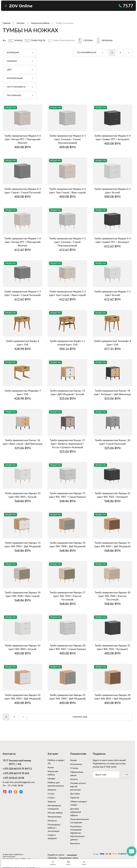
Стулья (51, 797)
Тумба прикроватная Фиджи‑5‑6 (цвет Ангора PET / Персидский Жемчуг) (23, 242)
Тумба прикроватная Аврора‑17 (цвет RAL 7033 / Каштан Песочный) (67, 596)
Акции (73, 760)
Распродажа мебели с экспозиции (54, 828)
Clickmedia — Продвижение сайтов (63, 858)
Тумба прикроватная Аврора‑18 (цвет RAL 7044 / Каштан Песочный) (112, 596)
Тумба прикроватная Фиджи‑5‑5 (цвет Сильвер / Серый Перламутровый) (67, 242)
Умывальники (54, 817)
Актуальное (76, 764)
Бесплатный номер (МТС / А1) (17, 762)
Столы (51, 794)
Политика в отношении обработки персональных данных (77, 833)
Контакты (75, 843)
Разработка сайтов (56, 855)
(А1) (16, 774)
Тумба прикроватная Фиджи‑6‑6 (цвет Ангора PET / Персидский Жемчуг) (23, 139)
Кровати (52, 790)
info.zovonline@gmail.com (22, 782)
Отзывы (74, 768)
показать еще (80, 717)
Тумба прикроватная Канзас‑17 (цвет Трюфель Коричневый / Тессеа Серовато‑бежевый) (67, 444)
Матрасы (52, 820)
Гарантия (75, 797)
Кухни (51, 767)
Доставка (75, 794)
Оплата (74, 779)
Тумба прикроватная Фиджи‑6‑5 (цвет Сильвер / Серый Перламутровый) (67, 139)
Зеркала (52, 801)
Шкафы (51, 778)
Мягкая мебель (55, 813)
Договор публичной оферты (76, 812)
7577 (126, 6)
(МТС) (17, 769)
